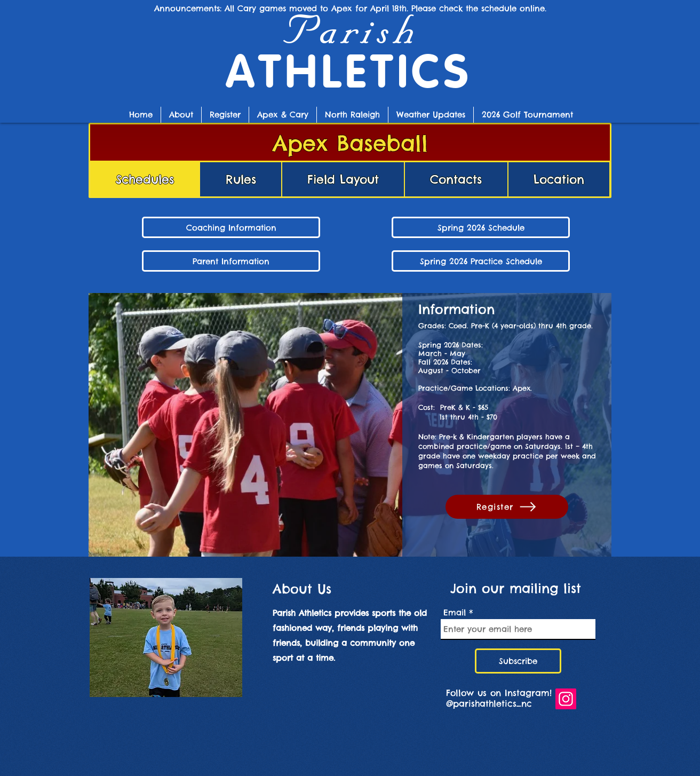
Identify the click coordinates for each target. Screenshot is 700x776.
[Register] (507, 507)
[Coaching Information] (231, 227)
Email (455, 612)
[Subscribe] (518, 661)
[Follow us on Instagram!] (566, 699)
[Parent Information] (231, 261)
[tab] (145, 179)
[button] (283, 115)
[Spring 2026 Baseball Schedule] (481, 227)
